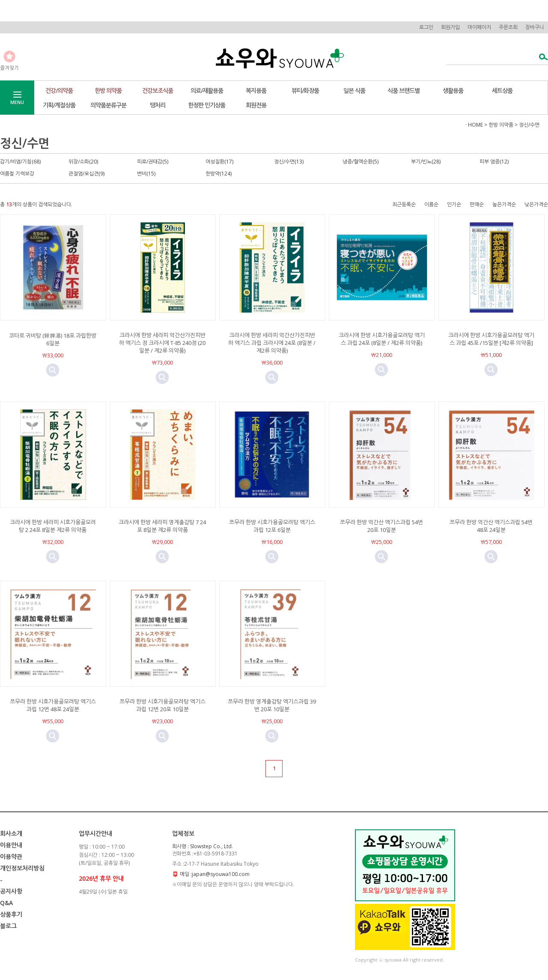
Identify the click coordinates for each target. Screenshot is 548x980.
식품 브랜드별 (404, 91)
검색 (541, 58)
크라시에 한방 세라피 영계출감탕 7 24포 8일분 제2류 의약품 (162, 526)
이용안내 (11, 845)
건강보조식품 (158, 91)
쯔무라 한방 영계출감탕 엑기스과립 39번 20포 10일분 (272, 705)
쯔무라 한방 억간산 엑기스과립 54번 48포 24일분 (491, 526)
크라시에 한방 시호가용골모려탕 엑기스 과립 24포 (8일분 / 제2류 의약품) (382, 339)
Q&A (6, 903)
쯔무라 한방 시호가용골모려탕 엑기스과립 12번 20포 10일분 (162, 705)
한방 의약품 (108, 91)
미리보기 (53, 370)
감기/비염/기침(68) (20, 162)
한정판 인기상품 (207, 105)
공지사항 (11, 891)
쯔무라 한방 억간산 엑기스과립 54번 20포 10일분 (381, 526)
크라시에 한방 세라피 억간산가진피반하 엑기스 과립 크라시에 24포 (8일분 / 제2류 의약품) (272, 343)
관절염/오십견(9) (86, 174)
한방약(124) (219, 174)
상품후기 (11, 914)
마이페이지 (479, 27)
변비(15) (146, 174)
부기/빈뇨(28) (426, 162)
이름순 (431, 204)
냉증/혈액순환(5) (360, 162)
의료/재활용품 (207, 91)
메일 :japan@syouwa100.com (215, 874)
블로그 (8, 926)
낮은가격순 (536, 204)
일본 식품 (354, 91)
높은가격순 (504, 204)
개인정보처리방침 (22, 868)
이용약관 (11, 857)
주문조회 (508, 27)
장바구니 (535, 27)
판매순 (477, 204)
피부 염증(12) (494, 162)
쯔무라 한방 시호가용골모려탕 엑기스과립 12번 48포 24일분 (53, 705)
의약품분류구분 (108, 105)
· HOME (474, 125)
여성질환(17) (219, 162)
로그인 (426, 27)
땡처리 (158, 105)
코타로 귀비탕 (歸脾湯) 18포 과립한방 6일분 (53, 339)
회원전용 (256, 105)
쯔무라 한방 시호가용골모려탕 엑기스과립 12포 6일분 (272, 526)
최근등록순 (404, 204)
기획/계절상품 (59, 105)
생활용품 (453, 91)
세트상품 (502, 91)
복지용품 (256, 91)
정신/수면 (529, 125)
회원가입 (450, 27)
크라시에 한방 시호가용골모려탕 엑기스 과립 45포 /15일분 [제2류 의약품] (491, 339)
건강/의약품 (59, 91)
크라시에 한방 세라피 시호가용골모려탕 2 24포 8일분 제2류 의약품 (53, 526)
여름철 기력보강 (17, 174)
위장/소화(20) (83, 162)
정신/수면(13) (289, 162)
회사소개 (11, 833)
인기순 (454, 204)
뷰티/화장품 (305, 91)
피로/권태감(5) (153, 162)
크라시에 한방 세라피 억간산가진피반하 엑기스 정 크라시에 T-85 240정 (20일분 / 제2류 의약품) (162, 343)
